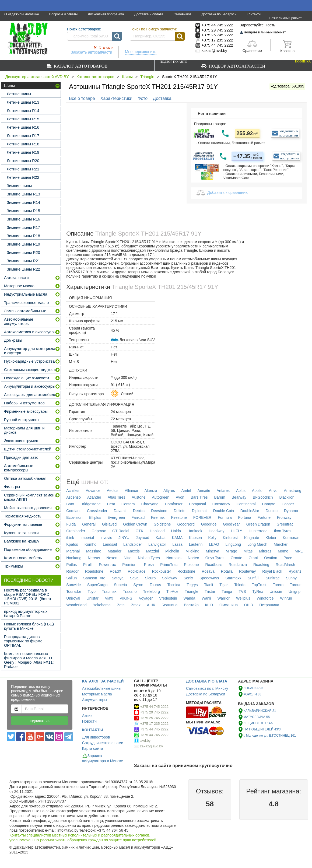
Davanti (120, 511)
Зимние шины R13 (23, 194)
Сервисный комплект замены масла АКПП (31, 497)
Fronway (284, 517)
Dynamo (291, 511)
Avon (180, 497)
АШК (151, 605)
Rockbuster (161, 571)
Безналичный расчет (285, 18)
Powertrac (107, 565)
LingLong (233, 544)
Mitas (248, 551)
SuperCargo (97, 585)
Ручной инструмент (22, 420)
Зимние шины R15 (23, 211)
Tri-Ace (172, 591)
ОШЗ (248, 605)
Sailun (71, 578)
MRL (299, 551)
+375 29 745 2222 (154, 712)
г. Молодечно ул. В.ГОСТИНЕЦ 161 (270, 736)
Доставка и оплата (149, 14)
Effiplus (95, 517)
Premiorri (130, 565)
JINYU (124, 538)
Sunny (291, 578)
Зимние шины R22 (23, 269)
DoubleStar (250, 511)
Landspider (133, 544)
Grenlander (76, 531)
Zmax (136, 605)
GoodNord (186, 524)
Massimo (94, 551)
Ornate (236, 558)
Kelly (212, 538)
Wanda (189, 598)
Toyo (92, 591)
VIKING (126, 598)
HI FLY (236, 531)
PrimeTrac (169, 565)
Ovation (271, 558)
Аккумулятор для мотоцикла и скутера (30, 351)
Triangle (147, 77)
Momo (283, 551)
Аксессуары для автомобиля (30, 395)
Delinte (180, 511)
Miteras (265, 551)
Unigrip (295, 591)
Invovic (106, 538)
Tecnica (174, 585)
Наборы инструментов (24, 403)
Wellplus (243, 598)
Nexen (112, 558)
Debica (139, 511)
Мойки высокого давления (28, 508)
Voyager (146, 598)
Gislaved (109, 524)
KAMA (177, 538)
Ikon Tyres (283, 531)
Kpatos (72, 544)
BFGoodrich (263, 497)
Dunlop (272, 511)
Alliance (132, 491)
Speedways (209, 578)
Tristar (210, 591)
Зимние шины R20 (23, 253)
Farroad (138, 517)
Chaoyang (150, 504)
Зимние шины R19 (23, 244)
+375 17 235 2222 (154, 724)
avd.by (145, 741)
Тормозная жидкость (23, 516)
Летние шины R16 (23, 127)
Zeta (121, 605)
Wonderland (76, 605)
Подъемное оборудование (28, 549)
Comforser (173, 504)
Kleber (271, 538)
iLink (70, 538)
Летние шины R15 (23, 119)
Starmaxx (233, 578)
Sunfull (253, 578)
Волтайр (191, 605)
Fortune (264, 517)
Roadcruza (238, 565)
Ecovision (74, 517)
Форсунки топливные (23, 524)
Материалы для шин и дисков (24, 430)
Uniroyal (73, 598)
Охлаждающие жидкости (27, 378)
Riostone (191, 565)
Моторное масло (19, 286)
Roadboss (214, 565)
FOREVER (202, 517)
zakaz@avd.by (151, 746)
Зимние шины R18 (23, 236)
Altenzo (151, 491)
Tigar (224, 585)
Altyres (169, 491)
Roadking (261, 565)
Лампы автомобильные (25, 311)
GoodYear (231, 524)
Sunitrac (273, 578)
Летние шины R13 (23, 102)
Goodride (209, 524)
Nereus (94, 558)
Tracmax (109, 591)
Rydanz (295, 571)
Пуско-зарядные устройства (29, 361)
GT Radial (121, 531)
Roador (72, 571)
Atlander (94, 497)
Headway (216, 531)
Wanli (206, 598)
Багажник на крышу (22, 541)
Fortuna (245, 517)
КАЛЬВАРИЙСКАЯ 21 (260, 711)
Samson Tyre (94, 578)
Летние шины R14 (23, 111)
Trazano (130, 591)
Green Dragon (258, 524)
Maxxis (134, 551)
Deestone (159, 511)
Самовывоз (182, 14)
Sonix (188, 578)
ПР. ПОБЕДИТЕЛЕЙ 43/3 (262, 729)
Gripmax (99, 531)
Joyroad (142, 538)
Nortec (193, 558)
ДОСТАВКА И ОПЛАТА (207, 681)
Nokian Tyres (149, 558)
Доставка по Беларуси (219, 14)
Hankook (195, 531)
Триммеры (14, 566)
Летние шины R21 (23, 169)
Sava (134, 578)
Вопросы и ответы (63, 14)
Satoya (118, 578)
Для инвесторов (96, 737)
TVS (242, 591)
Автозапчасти (16, 278)
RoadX (116, 571)
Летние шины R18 (23, 144)
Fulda (71, 524)
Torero (278, 585)
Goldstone (162, 524)
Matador (115, 551)
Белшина (169, 605)
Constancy (221, 504)
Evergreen (116, 517)
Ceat (111, 504)
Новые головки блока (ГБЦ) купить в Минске (29, 626)
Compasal (197, 504)
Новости (89, 721)
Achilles (73, 491)
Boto (70, 504)
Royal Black (272, 571)
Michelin (172, 551)
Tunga (227, 591)
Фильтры (12, 487)
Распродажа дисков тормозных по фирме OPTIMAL (23, 641)
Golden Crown (135, 524)
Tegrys (192, 585)
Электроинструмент (22, 441)
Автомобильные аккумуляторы (19, 321)
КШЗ (209, 605)
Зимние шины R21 (23, 261)
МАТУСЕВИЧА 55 (257, 717)
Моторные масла (97, 694)
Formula (225, 517)
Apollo (257, 491)
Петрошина (269, 605)
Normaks (174, 558)
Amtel (186, 491)
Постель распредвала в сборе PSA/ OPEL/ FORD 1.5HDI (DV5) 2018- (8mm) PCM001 (27, 597)
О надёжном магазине (22, 14)
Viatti (109, 598)
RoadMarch (285, 565)
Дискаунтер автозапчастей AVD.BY (37, 77)
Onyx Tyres (215, 558)
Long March (257, 544)
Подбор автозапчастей (235, 64)
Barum (220, 497)
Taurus (155, 585)
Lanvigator (157, 544)
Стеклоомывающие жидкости (31, 370)
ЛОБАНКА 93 (253, 688)
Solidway (170, 578)
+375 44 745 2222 (154, 707)
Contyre (269, 504)
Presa (149, 565)
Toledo (240, 585)
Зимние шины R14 (23, 202)
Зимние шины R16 (23, 219)
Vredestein (168, 598)
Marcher (281, 544)
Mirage (231, 551)
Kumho (90, 544)
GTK (140, 531)
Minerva (212, 551)
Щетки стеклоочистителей (28, 449)
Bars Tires (199, 497)
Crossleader (97, 511)
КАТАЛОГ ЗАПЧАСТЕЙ (103, 681)
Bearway (239, 497)
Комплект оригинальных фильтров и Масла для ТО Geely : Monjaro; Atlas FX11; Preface (29, 660)
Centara (128, 504)
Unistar (93, 598)
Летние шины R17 (23, 136)
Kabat (161, 538)
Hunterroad (258, 531)
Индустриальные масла (26, 294)
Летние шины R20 (23, 161)
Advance (93, 491)
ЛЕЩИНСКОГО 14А (258, 723)
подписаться (39, 721)
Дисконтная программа (106, 14)
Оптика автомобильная (25, 478)
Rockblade (136, 571)
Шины (127, 77)
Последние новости (29, 580)
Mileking (192, 551)
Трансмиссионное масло (26, 303)
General (89, 524)
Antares (223, 491)
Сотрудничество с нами (103, 743)
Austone (139, 497)
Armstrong (292, 491)
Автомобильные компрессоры (19, 468)
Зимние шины (19, 186)
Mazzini (153, 551)
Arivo (273, 491)
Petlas (71, 565)
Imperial (87, 538)
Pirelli (88, 565)
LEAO (214, 544)
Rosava (208, 571)
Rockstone (186, 571)
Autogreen (161, 497)
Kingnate (252, 538)
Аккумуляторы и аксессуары (30, 386)
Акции (87, 716)
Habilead (157, 531)
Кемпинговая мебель (23, 558)
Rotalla (227, 571)
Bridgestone (91, 504)
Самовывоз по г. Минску (207, 688)
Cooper (288, 504)
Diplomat (199, 511)
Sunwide (73, 585)
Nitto (128, 558)
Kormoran (291, 538)
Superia (120, 585)
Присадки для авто (21, 457)
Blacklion (287, 497)
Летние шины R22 (23, 177)
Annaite (204, 491)
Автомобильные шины (102, 688)
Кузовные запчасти (21, 533)
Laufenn (196, 544)
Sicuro (150, 578)
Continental (246, 504)
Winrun (286, 598)
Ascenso (73, 497)
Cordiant (73, 511)
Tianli (208, 585)
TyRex (258, 591)
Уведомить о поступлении (289, 133)
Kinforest (230, 538)
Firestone (179, 517)
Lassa (178, 544)
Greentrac (285, 524)
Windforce (265, 598)
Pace (288, 558)
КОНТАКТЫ (93, 730)
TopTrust (259, 585)
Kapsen (195, 538)
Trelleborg (151, 591)
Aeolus (113, 491)
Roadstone (94, 571)
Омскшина (229, 605)
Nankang (74, 558)
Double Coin (224, 511)
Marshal (73, 551)
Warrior (224, 598)
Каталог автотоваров (80, 66)
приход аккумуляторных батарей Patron (26, 614)
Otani (253, 558)
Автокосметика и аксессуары (30, 332)
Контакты (254, 14)
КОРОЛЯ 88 (252, 694)
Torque (296, 585)
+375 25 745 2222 (154, 718)
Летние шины (19, 94)
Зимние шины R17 (23, 227)
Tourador (74, 591)
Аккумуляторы (95, 700)
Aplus (241, 491)
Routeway (247, 571)
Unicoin (276, 591)
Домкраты (13, 340)
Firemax (158, 517)
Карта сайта (93, 748)
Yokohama (102, 605)
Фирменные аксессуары (26, 411)
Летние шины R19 (23, 152)
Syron (138, 585)
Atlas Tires (116, 497)
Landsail (110, 544)
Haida (176, 531)
